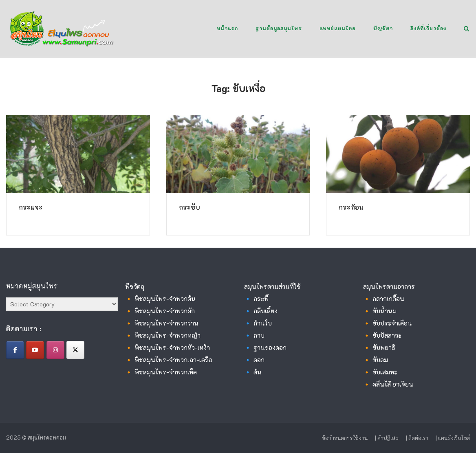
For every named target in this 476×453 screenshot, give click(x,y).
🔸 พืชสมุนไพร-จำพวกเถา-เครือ (169, 360)
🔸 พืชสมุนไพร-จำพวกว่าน (162, 323)
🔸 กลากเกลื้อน (384, 299)
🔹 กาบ (254, 335)
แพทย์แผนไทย (338, 28)
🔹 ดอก (254, 360)
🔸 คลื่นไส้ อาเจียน (388, 384)
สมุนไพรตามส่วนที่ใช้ (272, 286)
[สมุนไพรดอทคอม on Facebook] (15, 350)
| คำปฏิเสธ (387, 438)
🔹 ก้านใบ (258, 323)
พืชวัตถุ (135, 286)
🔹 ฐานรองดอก (265, 347)
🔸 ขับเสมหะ (380, 372)
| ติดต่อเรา (417, 438)
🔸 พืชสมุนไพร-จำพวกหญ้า (163, 335)
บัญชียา (383, 28)
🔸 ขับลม (376, 360)
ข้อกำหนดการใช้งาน (345, 438)
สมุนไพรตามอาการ (389, 286)
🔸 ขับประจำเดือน (388, 323)
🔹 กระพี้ (256, 299)
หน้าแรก (227, 28)
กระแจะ (31, 207)
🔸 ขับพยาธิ (379, 347)
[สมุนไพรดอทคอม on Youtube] (35, 350)
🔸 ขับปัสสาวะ (382, 335)
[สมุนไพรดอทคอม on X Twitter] (75, 350)
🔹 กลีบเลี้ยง (261, 311)
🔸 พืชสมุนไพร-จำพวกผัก (160, 311)
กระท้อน (351, 207)
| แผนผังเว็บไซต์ (453, 438)
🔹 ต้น (253, 372)
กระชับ (190, 207)
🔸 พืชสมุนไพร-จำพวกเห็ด (161, 372)
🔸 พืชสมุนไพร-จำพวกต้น (160, 299)
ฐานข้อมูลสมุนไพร (279, 28)
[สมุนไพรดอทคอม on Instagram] (55, 350)
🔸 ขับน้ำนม (380, 311)
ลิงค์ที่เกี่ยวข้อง (428, 28)
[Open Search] (466, 29)
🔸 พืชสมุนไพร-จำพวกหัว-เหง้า (167, 347)
